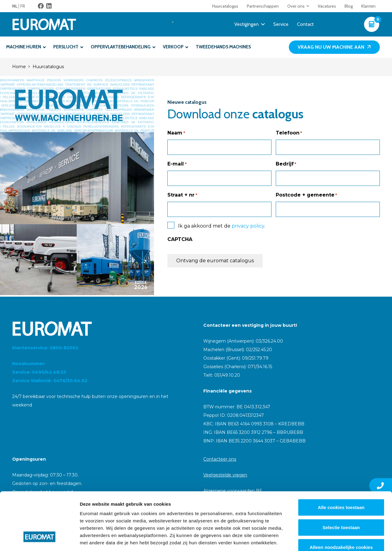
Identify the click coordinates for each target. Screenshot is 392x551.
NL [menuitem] (15, 6)
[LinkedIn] (49, 6)
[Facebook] (41, 6)
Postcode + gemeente (306, 195)
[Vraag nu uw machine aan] (334, 47)
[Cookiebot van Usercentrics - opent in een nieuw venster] (39, 539)
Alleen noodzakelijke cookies (341, 498)
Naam (176, 133)
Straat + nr (182, 195)
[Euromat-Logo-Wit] (44, 24)
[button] (307, 6)
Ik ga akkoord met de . (222, 226)
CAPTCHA (180, 239)
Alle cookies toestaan (341, 458)
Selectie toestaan (341, 478)
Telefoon (289, 133)
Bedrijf (286, 164)
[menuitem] (16, 6)
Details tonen (329, 539)
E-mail (177, 164)
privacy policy (248, 226)
